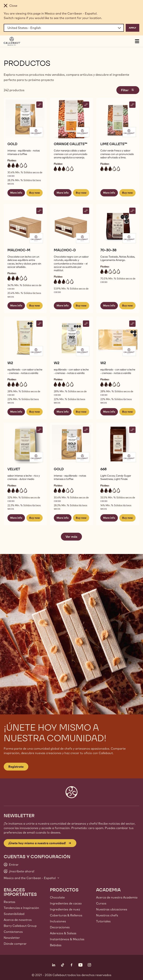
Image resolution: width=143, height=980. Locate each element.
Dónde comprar (15, 944)
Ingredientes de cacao (66, 903)
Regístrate (16, 767)
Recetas (9, 902)
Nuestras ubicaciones (112, 909)
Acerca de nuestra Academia (117, 897)
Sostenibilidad (14, 914)
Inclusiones (58, 921)
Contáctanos (13, 932)
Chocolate (57, 897)
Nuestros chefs (107, 915)
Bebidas (56, 945)
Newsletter (12, 938)
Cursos (101, 903)
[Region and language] (64, 28)
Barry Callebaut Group (20, 926)
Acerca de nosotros (18, 920)
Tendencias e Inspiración (21, 908)
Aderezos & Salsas (63, 933)
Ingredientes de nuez (65, 909)
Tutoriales (103, 921)
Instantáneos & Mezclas (67, 939)
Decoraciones (60, 927)
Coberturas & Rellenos (66, 915)
